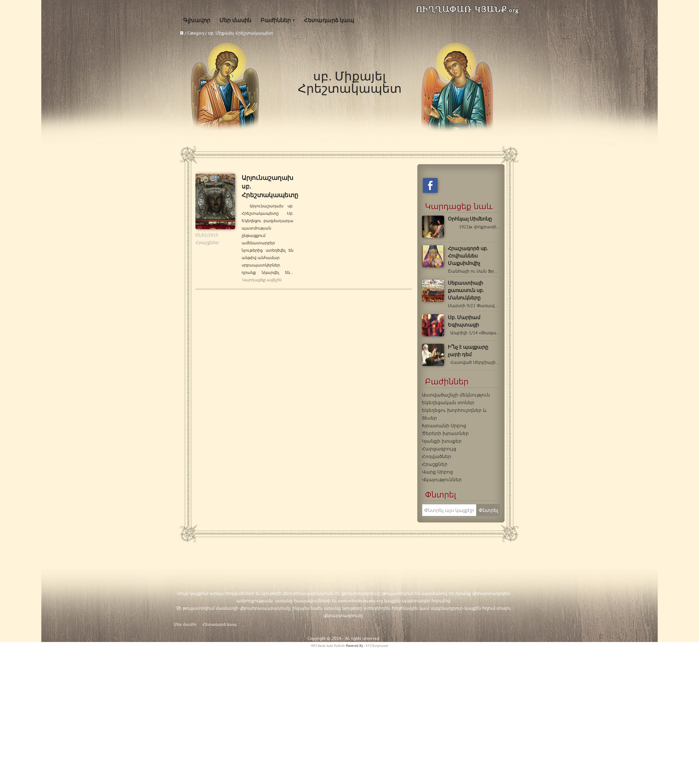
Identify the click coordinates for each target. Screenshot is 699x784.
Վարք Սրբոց (437, 472)
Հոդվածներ (437, 456)
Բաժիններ (276, 20)
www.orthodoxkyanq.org (360, 601)
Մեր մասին (235, 20)
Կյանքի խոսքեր (442, 441)
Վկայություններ (442, 479)
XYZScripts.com (377, 646)
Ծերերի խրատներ (445, 433)
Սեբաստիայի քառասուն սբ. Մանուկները (466, 290)
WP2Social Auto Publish (328, 646)
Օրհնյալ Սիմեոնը (470, 219)
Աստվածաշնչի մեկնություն (456, 395)
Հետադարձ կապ (329, 20)
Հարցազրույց (439, 449)
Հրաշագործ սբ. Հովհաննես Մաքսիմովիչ (468, 256)
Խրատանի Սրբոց (444, 425)
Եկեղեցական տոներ (448, 402)
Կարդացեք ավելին (262, 280)
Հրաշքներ (207, 242)
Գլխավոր (197, 20)
